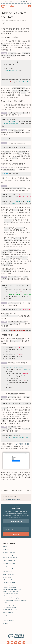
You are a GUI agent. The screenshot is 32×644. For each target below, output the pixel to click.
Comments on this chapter (12, 494)
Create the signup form (10, 603)
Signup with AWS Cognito (11, 605)
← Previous (4, 486)
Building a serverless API (9, 556)
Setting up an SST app (8, 550)
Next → (29, 486)
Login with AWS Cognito (10, 583)
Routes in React (7, 573)
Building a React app (8, 608)
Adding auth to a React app (9, 575)
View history (13, 21)
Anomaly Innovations (18, 641)
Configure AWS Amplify (9, 578)
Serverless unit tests (8, 564)
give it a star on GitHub (19, 2)
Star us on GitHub (16, 517)
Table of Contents (17, 486)
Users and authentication (9, 559)
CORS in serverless (7, 567)
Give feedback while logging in (12, 593)
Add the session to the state (13, 585)
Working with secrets (8, 561)
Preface (5, 542)
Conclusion (5, 619)
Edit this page (5, 21)
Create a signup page (9, 600)
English (4, 23)
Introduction (6, 545)
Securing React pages (8, 610)
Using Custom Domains (8, 613)
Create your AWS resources (10, 553)
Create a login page (9, 580)
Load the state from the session (13, 587)
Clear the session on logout (11, 589)
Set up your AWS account (9, 548)
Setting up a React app (8, 570)
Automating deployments (9, 616)
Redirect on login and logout (12, 591)
